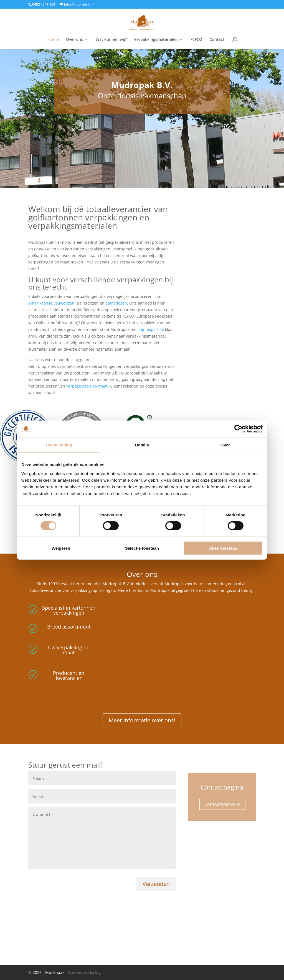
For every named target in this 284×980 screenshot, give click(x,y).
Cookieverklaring (84, 972)
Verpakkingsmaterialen (156, 40)
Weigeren (61, 548)
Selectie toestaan (142, 548)
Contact (217, 40)
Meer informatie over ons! (142, 720)
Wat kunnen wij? (111, 40)
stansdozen (116, 303)
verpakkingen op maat (87, 386)
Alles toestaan (223, 548)
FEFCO (196, 40)
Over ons (74, 40)
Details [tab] (142, 445)
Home (53, 40)
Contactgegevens (222, 804)
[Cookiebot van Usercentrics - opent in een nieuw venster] (238, 429)
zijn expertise (151, 329)
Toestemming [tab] (59, 445)
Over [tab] (225, 445)
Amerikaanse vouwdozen (51, 303)
